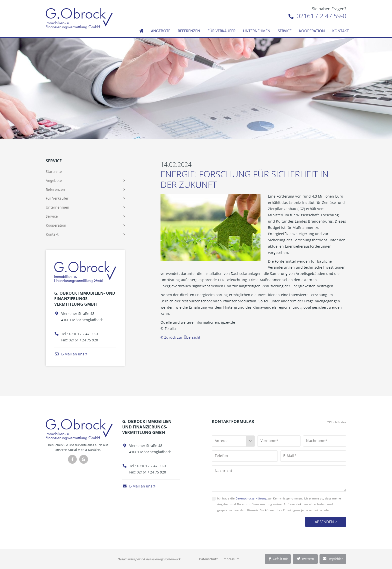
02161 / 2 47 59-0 (317, 16)
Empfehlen (333, 559)
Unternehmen (257, 31)
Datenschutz (208, 559)
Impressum (231, 559)
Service (285, 31)
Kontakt (340, 31)
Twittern (305, 559)
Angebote (161, 31)
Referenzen (189, 31)
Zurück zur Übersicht (182, 337)
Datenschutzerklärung (251, 498)
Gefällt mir (278, 559)
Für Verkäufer (221, 31)
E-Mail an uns (69, 354)
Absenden (324, 522)
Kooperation (312, 31)
